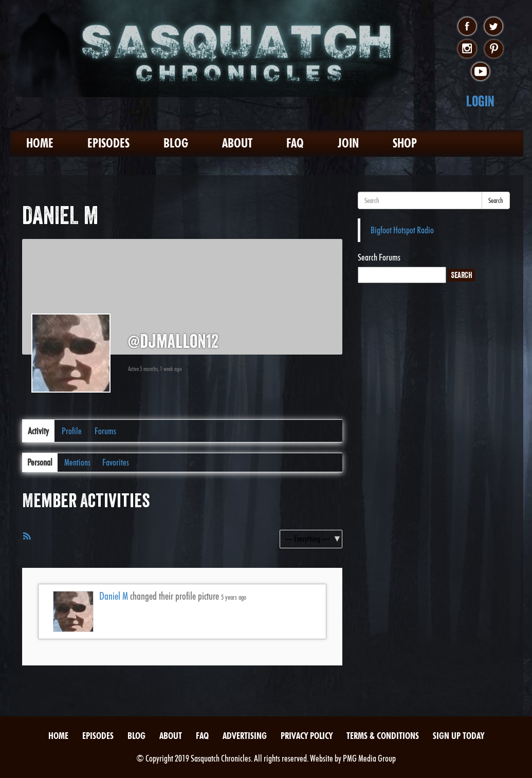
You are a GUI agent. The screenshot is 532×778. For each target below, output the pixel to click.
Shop (405, 143)
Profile (72, 431)
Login (480, 101)
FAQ (295, 143)
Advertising (245, 736)
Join (348, 143)
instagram (467, 49)
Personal (40, 462)
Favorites (116, 462)
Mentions (77, 462)
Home (40, 143)
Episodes (108, 143)
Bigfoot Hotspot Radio (402, 230)
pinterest (494, 49)
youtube (480, 72)
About (237, 143)
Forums (105, 431)
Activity (38, 431)
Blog (176, 143)
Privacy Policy (307, 736)
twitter (494, 27)
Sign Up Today (458, 736)
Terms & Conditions (383, 736)
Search (496, 200)
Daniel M (114, 596)
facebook (467, 27)
